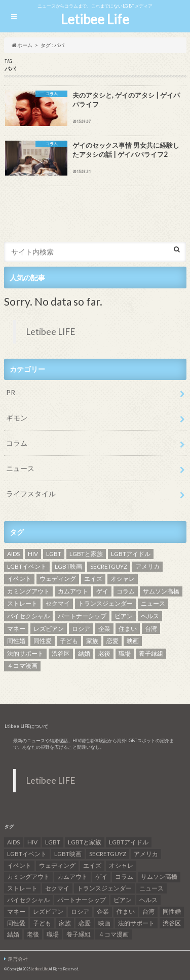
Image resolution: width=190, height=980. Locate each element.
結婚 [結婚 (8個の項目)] (84, 653)
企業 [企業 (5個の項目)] (104, 629)
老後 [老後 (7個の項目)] (104, 653)
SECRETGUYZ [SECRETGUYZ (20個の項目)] (109, 566)
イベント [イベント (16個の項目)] (19, 579)
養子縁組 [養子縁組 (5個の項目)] (151, 653)
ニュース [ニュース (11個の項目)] (153, 603)
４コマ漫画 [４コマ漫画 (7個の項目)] (22, 666)
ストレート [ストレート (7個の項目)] (22, 603)
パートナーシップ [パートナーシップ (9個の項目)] (82, 616)
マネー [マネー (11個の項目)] (16, 629)
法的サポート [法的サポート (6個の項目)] (25, 653)
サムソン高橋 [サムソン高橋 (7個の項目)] (161, 591)
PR (11, 392)
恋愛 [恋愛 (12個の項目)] (112, 641)
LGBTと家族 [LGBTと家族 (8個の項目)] (86, 554)
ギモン (17, 418)
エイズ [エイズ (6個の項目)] (93, 579)
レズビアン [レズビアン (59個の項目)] (49, 629)
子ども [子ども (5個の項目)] (69, 641)
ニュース (20, 468)
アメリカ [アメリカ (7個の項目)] (147, 566)
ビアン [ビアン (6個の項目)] (124, 616)
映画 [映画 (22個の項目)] (133, 641)
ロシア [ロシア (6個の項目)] (81, 629)
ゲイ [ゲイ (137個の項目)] (102, 591)
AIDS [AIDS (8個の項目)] (13, 554)
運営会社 (18, 959)
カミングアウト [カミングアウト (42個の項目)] (28, 591)
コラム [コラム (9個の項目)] (126, 591)
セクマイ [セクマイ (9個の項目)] (58, 603)
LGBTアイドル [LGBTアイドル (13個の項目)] (131, 554)
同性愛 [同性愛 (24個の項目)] (43, 641)
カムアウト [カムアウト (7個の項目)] (73, 591)
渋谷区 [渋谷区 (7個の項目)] (61, 653)
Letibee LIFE (51, 332)
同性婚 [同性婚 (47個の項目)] (16, 641)
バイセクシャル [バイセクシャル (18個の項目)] (28, 616)
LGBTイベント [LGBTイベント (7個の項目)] (27, 566)
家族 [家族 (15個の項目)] (92, 641)
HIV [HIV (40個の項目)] (33, 554)
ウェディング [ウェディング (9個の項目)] (58, 579)
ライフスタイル (31, 494)
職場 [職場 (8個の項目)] (125, 653)
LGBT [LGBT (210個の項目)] (54, 554)
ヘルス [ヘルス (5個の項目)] (150, 616)
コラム (17, 443)
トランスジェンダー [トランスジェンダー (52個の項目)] (105, 603)
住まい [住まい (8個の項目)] (128, 629)
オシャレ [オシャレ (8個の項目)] (123, 579)
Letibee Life (95, 19)
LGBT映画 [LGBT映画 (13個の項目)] (68, 566)
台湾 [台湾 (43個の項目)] (151, 629)
